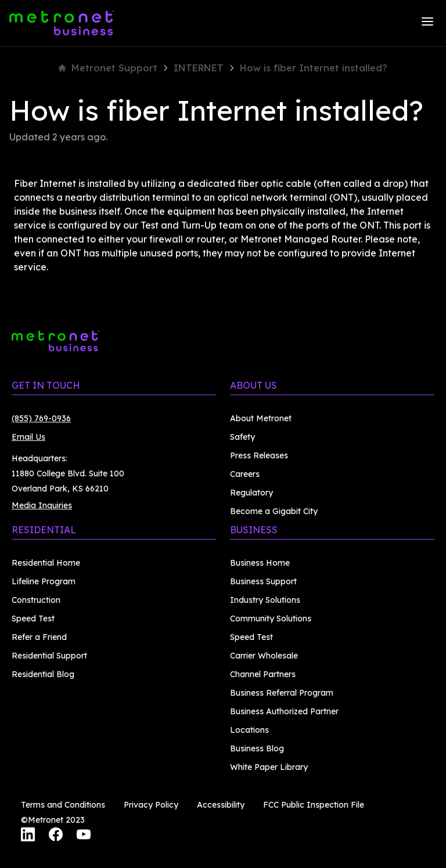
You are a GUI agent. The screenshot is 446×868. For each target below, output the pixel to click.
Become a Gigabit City (274, 511)
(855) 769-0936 (41, 418)
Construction (36, 600)
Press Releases (259, 455)
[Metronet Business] (62, 23)
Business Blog (257, 748)
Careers (245, 474)
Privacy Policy (151, 805)
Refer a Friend (39, 637)
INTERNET (199, 68)
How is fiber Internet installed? (314, 68)
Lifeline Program (44, 581)
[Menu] (427, 23)
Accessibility (221, 805)
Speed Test (33, 619)
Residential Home (46, 563)
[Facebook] (56, 836)
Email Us (28, 437)
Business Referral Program (282, 693)
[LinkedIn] (28, 836)
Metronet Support (108, 68)
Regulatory (251, 493)
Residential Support (49, 656)
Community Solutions (271, 619)
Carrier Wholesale (264, 656)
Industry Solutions (265, 600)
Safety (242, 437)
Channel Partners (263, 674)
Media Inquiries (42, 505)
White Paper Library (269, 767)
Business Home (260, 563)
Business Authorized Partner (284, 711)
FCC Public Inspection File (314, 805)
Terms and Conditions (63, 805)
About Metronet (261, 418)
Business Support (263, 581)
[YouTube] (84, 836)
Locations (249, 730)
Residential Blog (43, 674)
